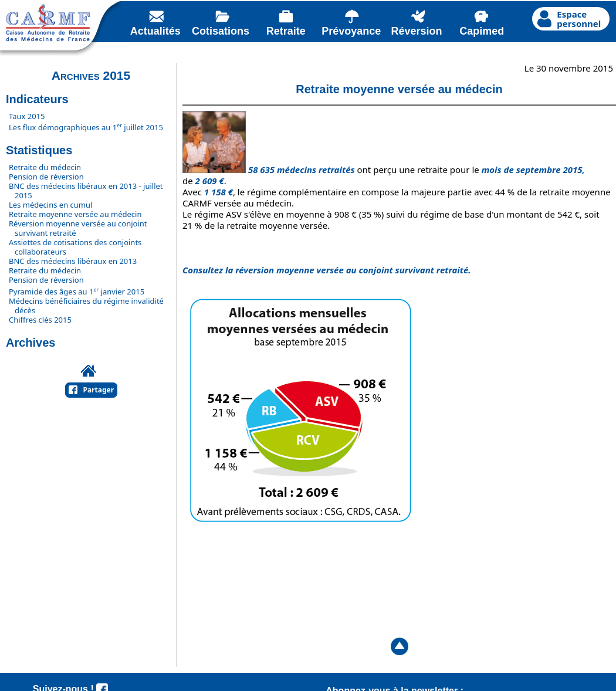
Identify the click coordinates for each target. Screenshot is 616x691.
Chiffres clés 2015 (40, 320)
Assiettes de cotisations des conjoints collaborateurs (75, 247)
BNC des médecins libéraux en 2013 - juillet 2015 (86, 191)
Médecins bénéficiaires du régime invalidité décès (86, 306)
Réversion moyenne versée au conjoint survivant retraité (78, 228)
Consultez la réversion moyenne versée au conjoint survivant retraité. (327, 270)
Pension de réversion (46, 177)
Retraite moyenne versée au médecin (75, 214)
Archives (31, 343)
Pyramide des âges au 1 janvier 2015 (77, 292)
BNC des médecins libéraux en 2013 (73, 261)
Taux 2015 (27, 116)
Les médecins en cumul (50, 205)
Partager (99, 390)
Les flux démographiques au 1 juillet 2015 (86, 127)
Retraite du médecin (45, 167)
